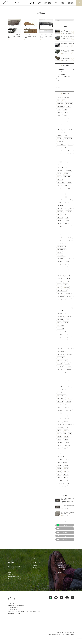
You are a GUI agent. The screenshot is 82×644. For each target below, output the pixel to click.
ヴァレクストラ (69, 153)
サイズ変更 (59, 226)
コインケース (60, 217)
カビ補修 (65, 185)
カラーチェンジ (68, 188)
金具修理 (66, 469)
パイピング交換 (68, 293)
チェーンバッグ (60, 276)
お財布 (59, 176)
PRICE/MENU (48, 3)
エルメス (59, 165)
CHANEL (68, 106)
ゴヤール (59, 223)
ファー (59, 322)
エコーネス (59, 159)
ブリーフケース (67, 337)
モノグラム (59, 369)
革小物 (59, 477)
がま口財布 (59, 188)
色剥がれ (59, 445)
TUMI (65, 133)
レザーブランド (60, 393)
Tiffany (59, 133)
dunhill (59, 112)
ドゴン (67, 282)
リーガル (66, 375)
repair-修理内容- (61, 74)
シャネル (66, 235)
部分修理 (59, 466)
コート (65, 214)
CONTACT (71, 3)
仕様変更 (59, 404)
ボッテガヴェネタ (61, 358)
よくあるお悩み (68, 369)
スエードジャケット (61, 255)
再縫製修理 (59, 410)
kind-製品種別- (61, 70)
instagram (63, 536)
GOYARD (59, 118)
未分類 (59, 87)
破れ (70, 433)
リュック (65, 381)
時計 (67, 428)
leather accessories (15, 579)
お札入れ (59, 174)
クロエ (71, 209)
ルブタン (68, 384)
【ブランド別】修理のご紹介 (67, 33)
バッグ (69, 299)
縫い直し (59, 439)
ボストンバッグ (60, 355)
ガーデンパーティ (67, 176)
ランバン (59, 375)
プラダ (67, 334)
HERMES (59, 121)
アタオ (59, 147)
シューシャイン (68, 238)
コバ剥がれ (59, 220)
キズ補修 (59, 203)
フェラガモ (59, 334)
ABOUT (63, 3)
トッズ (59, 285)
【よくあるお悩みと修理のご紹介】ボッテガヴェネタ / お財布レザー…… (30, 36)
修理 (65, 404)
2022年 (59, 98)
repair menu (40, 558)
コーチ (59, 214)
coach (59, 109)
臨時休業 (67, 442)
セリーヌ (59, 264)
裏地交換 (59, 454)
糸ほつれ (66, 436)
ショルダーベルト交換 (62, 247)
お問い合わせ (68, 171)
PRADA (65, 127)
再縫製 (66, 407)
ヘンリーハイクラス (61, 346)
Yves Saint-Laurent (68, 139)
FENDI (65, 112)
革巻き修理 (59, 480)
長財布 (66, 471)
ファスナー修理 (60, 328)
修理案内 (59, 407)
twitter (62, 532)
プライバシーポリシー (59, 632)
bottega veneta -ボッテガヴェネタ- (68, 502)
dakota (65, 109)
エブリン (64, 162)
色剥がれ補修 (67, 445)
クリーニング (60, 206)
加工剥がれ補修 (68, 410)
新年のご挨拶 (60, 428)
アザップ (70, 144)
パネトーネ (67, 302)
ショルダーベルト (61, 244)
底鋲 (65, 416)
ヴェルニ (59, 156)
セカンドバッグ (68, 261)
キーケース (70, 197)
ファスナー (66, 322)
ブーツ (67, 320)
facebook (62, 529)
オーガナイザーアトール (62, 168)
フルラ (59, 340)
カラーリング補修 (61, 197)
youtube (59, 139)
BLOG (56, 3)
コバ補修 (67, 220)
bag (11, 570)
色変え (59, 448)
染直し (59, 433)
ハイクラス (59, 293)
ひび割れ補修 (60, 320)
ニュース (65, 285)
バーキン (59, 287)
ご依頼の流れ (61, 568)
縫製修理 (66, 439)
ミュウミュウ (60, 366)
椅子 (64, 433)
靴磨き (69, 483)
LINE (65, 121)
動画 (58, 413)
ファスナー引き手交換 (62, 331)
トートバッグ (60, 282)
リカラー (59, 378)
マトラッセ (67, 363)
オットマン (59, 171)
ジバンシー (66, 232)
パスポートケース (61, 299)
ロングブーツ (60, 401)
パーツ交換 (67, 287)
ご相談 (66, 223)
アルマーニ (59, 150)
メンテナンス (69, 366)
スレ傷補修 (59, 261)
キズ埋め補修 (69, 200)
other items (15, 581)
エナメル (67, 159)
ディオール (59, 279)
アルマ (65, 147)
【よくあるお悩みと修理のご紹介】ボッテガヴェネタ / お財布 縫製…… (14, 36)
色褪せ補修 (66, 451)
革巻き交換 (66, 477)
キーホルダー (60, 200)
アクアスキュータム (61, 144)
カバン (59, 185)
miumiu (59, 127)
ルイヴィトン (60, 384)
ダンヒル (65, 270)
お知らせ (60, 83)
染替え (66, 431)
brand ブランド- (65, 47)
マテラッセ (59, 363)
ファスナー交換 (60, 325)
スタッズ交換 (60, 258)
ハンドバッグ (69, 308)
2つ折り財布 (66, 98)
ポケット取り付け (61, 352)
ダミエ (59, 270)
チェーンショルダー (61, 273)
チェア (68, 276)
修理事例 (60, 81)
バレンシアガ (60, 308)
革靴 (58, 483)
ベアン (65, 340)
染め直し (59, 431)
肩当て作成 (59, 442)
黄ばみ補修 (64, 486)
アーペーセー (60, 141)
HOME (39, 3)
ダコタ (65, 267)
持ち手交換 (66, 422)
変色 (64, 413)
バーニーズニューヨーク (62, 290)
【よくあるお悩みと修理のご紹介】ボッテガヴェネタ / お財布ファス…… (46, 36)
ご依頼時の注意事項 (63, 570)
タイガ (59, 267)
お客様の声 (61, 572)
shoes (11, 574)
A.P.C (63, 101)
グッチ (66, 203)
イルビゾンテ (60, 153)
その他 (66, 264)
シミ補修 (59, 235)
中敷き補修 (68, 401)
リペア (59, 381)
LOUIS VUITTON (67, 124)
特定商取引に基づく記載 (70, 632)
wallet (12, 572)
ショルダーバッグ (68, 241)
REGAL (59, 130)
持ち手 (59, 422)
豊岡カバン (67, 460)
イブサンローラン (69, 150)
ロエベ (70, 398)
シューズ (59, 241)
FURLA (59, 115)
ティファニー (68, 279)
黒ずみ (59, 489)
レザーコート (68, 387)
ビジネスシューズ (61, 314)
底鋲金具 (59, 419)
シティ (59, 232)
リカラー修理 (67, 378)
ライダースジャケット (61, 372)
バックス (59, 302)
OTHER (62, 562)
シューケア (59, 238)
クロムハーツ (60, 212)
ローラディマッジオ (61, 398)
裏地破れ (66, 454)
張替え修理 (67, 419)
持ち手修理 (70, 425)
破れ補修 (59, 436)
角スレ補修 (59, 460)
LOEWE (59, 124)
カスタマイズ (60, 179)
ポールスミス (60, 349)
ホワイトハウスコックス (62, 360)
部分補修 (66, 466)
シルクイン (59, 252)
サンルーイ (59, 229)
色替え (65, 448)
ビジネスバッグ (60, 317)
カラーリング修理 (61, 194)
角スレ (64, 457)
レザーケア (59, 387)
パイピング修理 (60, 296)
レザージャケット (61, 390)
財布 (58, 463)
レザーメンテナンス (61, 395)
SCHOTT (70, 130)
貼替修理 (64, 463)
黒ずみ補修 (66, 489)
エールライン (67, 156)
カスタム (69, 182)
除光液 (59, 474)
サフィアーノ (68, 226)
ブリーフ (59, 337)
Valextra (59, 136)
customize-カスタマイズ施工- (64, 76)
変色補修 (70, 413)
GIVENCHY (66, 115)
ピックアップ (61, 79)
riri (64, 130)
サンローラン (68, 229)
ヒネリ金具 (69, 317)
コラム (59, 85)
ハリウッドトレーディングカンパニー (64, 305)
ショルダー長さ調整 (61, 249)
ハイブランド (69, 296)
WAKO (65, 136)
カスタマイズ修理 (61, 182)
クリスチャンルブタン (62, 209)
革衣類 (67, 480)
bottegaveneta (60, 106)
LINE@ (62, 525)
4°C (58, 101)
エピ (58, 162)
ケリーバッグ (69, 212)
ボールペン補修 (69, 349)
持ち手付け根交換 (61, 425)
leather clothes (14, 577)
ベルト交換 (66, 343)
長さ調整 (59, 471)
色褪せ (59, 451)
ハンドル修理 (60, 311)
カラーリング (60, 191)
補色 (58, 457)
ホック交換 (69, 355)
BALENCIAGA (60, 103)
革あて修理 (66, 474)
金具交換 (59, 469)
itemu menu (16, 567)
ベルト (59, 343)
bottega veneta (69, 103)
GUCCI (66, 118)
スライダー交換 (69, 258)
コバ (67, 217)
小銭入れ (59, 416)
